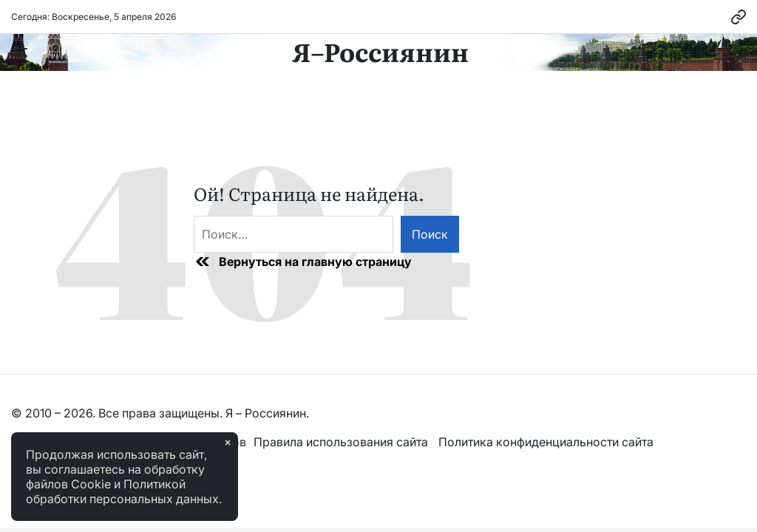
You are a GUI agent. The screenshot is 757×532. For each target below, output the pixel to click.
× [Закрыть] (228, 443)
